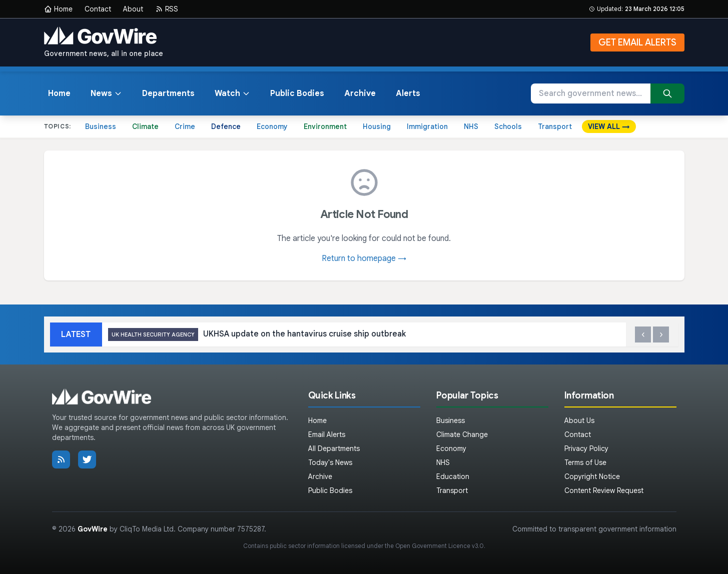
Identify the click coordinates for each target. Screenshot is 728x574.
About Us (579, 420)
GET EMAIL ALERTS (637, 42)
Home (58, 9)
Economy (272, 126)
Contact (98, 9)
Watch (232, 93)
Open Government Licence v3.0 (440, 546)
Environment (325, 126)
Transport (555, 126)
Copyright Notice (592, 476)
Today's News (330, 462)
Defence (226, 126)
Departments (168, 93)
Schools (508, 126)
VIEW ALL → (609, 126)
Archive (360, 93)
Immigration (427, 126)
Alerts (408, 93)
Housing (377, 126)
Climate (145, 126)
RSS (167, 9)
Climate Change (462, 434)
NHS (471, 126)
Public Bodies (297, 93)
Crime (185, 126)
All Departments (334, 448)
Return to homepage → (364, 258)
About (133, 9)
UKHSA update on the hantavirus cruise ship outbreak (257, 335)
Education (453, 476)
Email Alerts (327, 434)
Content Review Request (604, 490)
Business (101, 126)
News (106, 93)
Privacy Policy (586, 448)
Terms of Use (585, 462)
